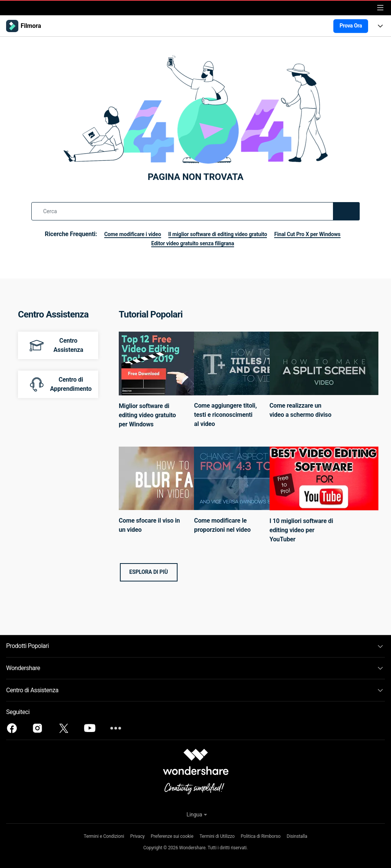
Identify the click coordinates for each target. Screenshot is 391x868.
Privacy (138, 836)
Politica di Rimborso (260, 836)
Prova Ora (351, 26)
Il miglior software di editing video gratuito (258, 234)
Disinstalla (297, 836)
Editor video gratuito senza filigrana (234, 243)
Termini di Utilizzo (217, 836)
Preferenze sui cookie (172, 836)
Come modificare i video (162, 234)
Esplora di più (149, 572)
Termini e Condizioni (104, 836)
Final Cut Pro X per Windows (141, 243)
